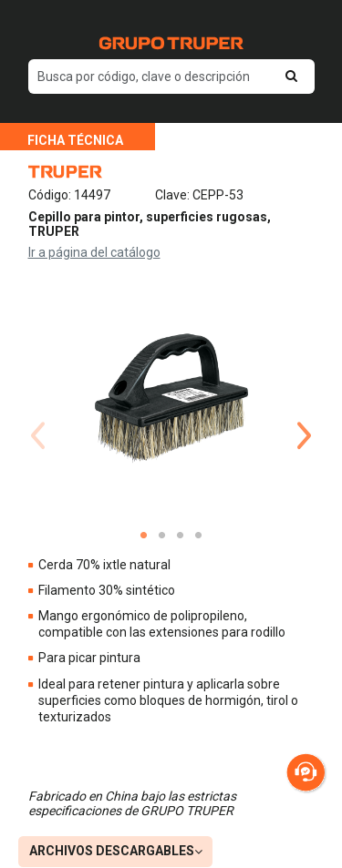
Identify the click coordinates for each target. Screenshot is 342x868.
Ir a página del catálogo (94, 252)
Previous (38, 414)
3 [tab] (181, 536)
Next (305, 414)
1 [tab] (144, 536)
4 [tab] (199, 536)
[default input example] (171, 77)
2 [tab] (162, 536)
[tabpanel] (171, 400)
